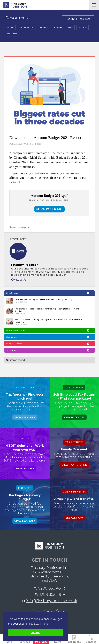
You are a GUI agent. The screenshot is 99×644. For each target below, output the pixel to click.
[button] (94, 5)
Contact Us (19, 280)
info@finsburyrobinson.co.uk (52, 601)
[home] (14, 5)
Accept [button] (35, 632)
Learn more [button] (41, 624)
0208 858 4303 (52, 588)
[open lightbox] (49, 95)
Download (51, 209)
